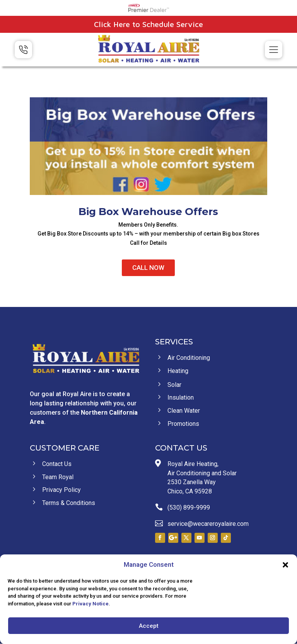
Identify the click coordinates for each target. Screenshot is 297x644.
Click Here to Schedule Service (148, 24)
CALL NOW (148, 268)
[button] (285, 565)
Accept (149, 626)
